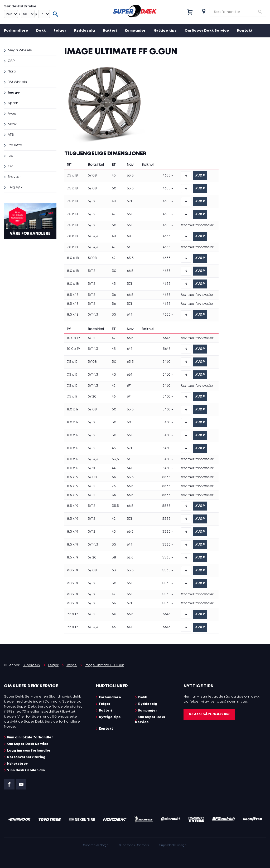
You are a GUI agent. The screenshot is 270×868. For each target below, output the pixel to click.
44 (114, 468)
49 (114, 214)
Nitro (12, 72)
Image (14, 93)
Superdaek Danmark (134, 845)
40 (114, 236)
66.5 (130, 214)
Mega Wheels (20, 50)
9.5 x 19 (72, 614)
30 (114, 271)
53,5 (115, 459)
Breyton (15, 177)
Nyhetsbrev (17, 764)
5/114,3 (93, 236)
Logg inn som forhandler (29, 751)
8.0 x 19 (73, 410)
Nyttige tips (165, 31)
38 (114, 558)
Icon (12, 156)
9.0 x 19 (73, 570)
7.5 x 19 (72, 362)
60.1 (130, 236)
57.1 (129, 201)
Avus (12, 114)
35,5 (115, 506)
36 (114, 295)
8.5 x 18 (73, 295)
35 (114, 315)
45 (114, 176)
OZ (10, 166)
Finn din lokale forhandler (30, 737)
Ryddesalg (85, 31)
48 (114, 201)
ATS (11, 135)
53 (114, 570)
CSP (11, 61)
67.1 (129, 247)
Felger (60, 31)
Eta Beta (15, 145)
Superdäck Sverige (173, 845)
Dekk (41, 31)
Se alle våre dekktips (209, 714)
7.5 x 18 (72, 176)
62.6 (130, 558)
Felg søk (15, 187)
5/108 (92, 176)
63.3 (130, 176)
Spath (13, 103)
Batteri (110, 31)
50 (114, 188)
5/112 (91, 201)
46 (114, 397)
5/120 (92, 397)
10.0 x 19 (73, 338)
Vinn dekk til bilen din (26, 770)
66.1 (129, 375)
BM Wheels (17, 82)
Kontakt (245, 31)
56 (114, 304)
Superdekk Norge (96, 845)
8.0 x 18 (73, 258)
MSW (12, 124)
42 (114, 258)
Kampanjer (135, 31)
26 (114, 486)
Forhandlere (16, 31)
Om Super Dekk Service (207, 31)
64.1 (129, 315)
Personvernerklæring (26, 757)
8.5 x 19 (73, 477)
